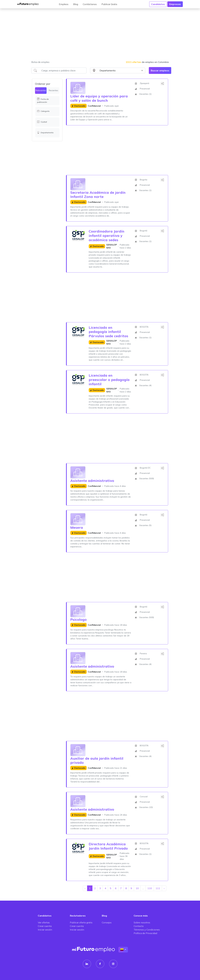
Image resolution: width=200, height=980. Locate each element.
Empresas (175, 4)
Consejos (107, 922)
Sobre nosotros (142, 922)
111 (158, 888)
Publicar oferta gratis (81, 922)
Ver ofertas (44, 922)
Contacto (139, 926)
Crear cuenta (45, 926)
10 (137, 888)
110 (150, 888)
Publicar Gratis (109, 4)
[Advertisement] (100, 36)
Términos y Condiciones (147, 930)
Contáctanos (90, 4)
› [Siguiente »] (164, 888)
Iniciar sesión (45, 930)
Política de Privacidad (145, 933)
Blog (76, 4)
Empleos (64, 4)
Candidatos (158, 4)
